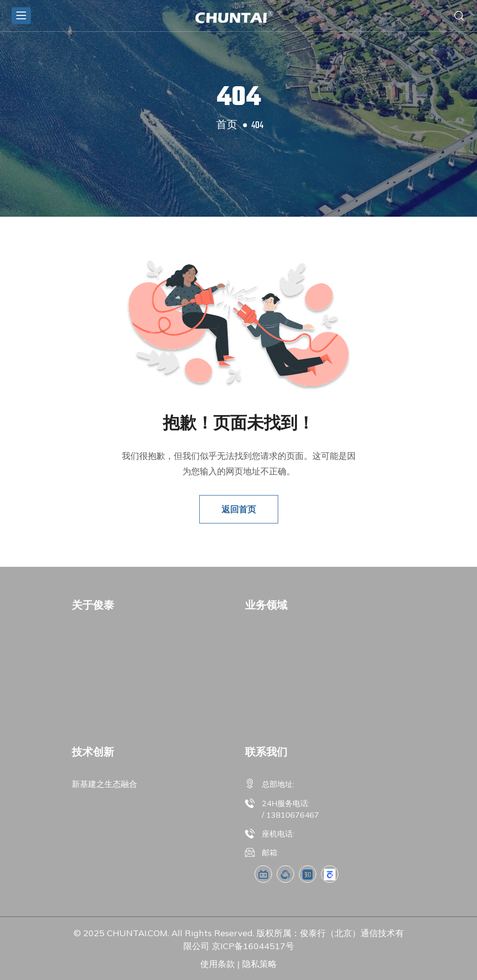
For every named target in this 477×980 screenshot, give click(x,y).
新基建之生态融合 (104, 784)
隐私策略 (259, 964)
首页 (227, 125)
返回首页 (239, 509)
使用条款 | (220, 964)
